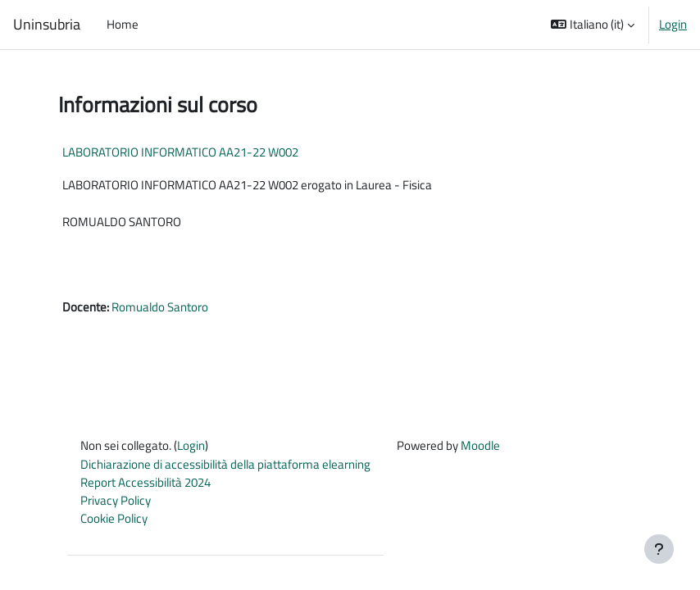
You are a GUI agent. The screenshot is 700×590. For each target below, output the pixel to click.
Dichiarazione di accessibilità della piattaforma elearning (225, 464)
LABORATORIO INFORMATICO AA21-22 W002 (180, 152)
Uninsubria (47, 25)
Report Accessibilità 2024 (145, 482)
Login (673, 25)
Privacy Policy (116, 500)
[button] (593, 25)
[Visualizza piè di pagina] (659, 549)
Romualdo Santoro (160, 307)
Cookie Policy (114, 518)
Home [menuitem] (123, 24)
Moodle (480, 445)
